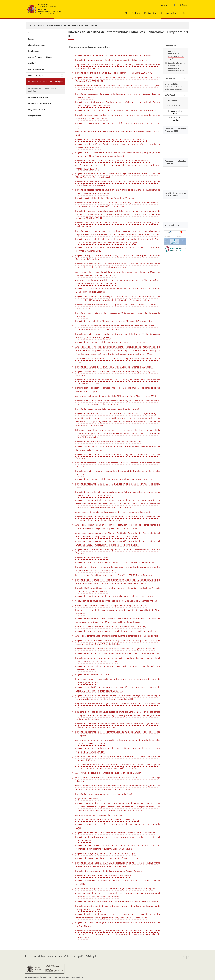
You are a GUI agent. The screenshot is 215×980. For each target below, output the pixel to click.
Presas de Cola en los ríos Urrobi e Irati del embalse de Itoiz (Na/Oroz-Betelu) (111, 627)
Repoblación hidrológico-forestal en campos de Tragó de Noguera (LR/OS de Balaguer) (115, 888)
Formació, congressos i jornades (41, 57)
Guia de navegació (74, 956)
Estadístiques (34, 51)
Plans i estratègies (53, 25)
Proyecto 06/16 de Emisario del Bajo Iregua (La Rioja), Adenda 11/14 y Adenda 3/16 (113, 161)
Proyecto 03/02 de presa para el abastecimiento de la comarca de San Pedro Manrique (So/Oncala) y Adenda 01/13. (118, 249)
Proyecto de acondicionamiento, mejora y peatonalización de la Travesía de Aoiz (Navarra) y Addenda (118, 551)
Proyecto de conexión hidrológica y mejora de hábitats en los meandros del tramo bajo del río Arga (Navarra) (118, 924)
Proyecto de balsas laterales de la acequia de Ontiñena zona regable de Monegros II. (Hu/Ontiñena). (118, 315)
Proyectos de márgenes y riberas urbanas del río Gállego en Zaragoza (107, 858)
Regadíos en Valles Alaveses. (88, 799)
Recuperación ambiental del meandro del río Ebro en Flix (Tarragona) (107, 820)
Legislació (32, 63)
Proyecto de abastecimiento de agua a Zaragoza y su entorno (103, 876)
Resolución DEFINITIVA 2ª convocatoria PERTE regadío (176, 55)
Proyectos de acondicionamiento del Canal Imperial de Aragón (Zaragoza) (109, 871)
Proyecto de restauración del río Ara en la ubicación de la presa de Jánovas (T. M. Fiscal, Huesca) (118, 486)
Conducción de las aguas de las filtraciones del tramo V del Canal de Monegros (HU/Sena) (116, 601)
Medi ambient (150, 13)
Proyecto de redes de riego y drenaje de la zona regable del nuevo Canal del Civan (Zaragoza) (118, 456)
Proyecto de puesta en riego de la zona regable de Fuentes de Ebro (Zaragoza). (111, 342)
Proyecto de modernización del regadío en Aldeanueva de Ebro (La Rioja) (109, 442)
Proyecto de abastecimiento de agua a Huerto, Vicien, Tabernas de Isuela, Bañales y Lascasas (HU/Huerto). (118, 668)
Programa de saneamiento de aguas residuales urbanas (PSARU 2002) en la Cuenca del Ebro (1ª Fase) (118, 705)
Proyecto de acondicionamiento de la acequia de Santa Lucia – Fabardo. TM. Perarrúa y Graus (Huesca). (118, 306)
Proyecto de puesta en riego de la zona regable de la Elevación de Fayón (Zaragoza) (113, 479)
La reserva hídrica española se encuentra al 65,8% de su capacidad (174, 86)
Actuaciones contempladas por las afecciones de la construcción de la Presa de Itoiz (114, 512)
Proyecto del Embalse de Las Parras (92, 558)
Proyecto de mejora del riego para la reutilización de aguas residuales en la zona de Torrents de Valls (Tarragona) (118, 448)
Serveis (182, 13)
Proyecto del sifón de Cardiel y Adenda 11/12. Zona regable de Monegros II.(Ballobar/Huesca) (118, 224)
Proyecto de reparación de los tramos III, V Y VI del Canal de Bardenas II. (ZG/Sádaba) (114, 367)
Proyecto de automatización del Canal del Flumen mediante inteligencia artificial (112, 60)
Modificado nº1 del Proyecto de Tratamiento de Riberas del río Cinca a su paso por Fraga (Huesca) (118, 779)
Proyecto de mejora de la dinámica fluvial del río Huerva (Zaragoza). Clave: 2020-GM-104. (116, 110)
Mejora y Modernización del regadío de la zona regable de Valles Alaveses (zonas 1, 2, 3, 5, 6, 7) (118, 133)
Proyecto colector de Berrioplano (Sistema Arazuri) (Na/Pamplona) (105, 198)
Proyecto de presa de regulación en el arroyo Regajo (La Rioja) (104, 794)
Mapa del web (55, 956)
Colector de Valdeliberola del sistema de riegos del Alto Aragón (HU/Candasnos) (112, 605)
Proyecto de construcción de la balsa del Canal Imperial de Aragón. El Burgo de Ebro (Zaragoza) (118, 373)
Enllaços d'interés (35, 116)
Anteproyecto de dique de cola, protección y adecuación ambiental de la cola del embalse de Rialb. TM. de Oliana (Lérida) (118, 742)
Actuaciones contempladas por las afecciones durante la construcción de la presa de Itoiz (116, 636)
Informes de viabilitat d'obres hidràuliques (80, 25)
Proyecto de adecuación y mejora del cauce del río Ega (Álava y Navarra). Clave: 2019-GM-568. (118, 125)
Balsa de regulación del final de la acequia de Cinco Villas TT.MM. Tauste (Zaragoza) (114, 575)
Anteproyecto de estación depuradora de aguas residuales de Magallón (108, 773)
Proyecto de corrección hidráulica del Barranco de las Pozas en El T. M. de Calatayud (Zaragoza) (118, 882)
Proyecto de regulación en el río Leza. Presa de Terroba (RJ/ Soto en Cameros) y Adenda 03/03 (118, 826)
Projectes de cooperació (38, 97)
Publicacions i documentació (40, 103)
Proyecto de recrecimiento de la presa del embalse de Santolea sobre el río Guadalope (115, 832)
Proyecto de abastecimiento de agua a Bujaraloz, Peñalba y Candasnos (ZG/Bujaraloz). (115, 562)
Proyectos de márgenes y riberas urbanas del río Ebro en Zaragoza (106, 853)
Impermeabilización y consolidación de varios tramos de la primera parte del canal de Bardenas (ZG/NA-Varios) (118, 681)
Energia (139, 13)
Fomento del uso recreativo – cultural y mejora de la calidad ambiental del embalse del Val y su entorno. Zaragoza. (118, 390)
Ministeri (129, 13)
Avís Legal (91, 956)
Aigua (40, 25)
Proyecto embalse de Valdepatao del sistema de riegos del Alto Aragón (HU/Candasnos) (115, 649)
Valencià (165, 5)
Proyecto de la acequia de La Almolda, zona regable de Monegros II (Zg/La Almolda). (114, 321)
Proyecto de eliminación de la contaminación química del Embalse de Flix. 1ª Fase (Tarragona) (118, 734)
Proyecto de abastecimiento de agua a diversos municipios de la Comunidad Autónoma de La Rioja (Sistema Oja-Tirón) (118, 908)
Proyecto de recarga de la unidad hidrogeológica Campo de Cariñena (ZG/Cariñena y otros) (117, 653)
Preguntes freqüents (37, 110)
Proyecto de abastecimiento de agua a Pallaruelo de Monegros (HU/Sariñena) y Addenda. (116, 631)
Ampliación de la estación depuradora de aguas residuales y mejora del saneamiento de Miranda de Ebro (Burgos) (118, 66)
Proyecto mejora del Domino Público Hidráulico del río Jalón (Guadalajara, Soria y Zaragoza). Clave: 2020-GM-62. (118, 87)
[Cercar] (183, 5)
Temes (31, 33)
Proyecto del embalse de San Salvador (93, 674)
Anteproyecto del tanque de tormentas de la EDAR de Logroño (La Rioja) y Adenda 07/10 (116, 396)
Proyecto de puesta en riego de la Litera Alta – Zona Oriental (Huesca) (107, 409)
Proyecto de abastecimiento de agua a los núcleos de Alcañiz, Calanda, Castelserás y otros (117, 901)
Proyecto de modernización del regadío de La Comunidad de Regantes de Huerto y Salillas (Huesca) (118, 473)
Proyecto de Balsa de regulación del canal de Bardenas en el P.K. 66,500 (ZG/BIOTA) (114, 55)
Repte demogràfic (168, 13)
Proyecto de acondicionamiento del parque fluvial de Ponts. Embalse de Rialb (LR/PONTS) (116, 596)
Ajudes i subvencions (37, 45)
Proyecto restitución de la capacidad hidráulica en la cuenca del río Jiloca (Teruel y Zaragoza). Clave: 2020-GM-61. (118, 79)
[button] (158, 13)
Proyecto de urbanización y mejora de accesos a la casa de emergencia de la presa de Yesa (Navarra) (118, 465)
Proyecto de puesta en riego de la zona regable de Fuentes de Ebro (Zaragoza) (111, 140)
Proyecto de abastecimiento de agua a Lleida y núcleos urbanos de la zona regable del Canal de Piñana (118, 839)
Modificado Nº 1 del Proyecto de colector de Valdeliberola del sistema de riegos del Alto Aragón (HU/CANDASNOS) (118, 167)
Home (32, 25)
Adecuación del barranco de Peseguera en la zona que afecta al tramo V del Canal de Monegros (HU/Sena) (118, 758)
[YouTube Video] (175, 145)
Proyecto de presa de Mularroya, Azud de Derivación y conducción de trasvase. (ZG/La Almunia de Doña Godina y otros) (118, 750)
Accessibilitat (38, 956)
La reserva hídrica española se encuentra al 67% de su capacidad (174, 103)
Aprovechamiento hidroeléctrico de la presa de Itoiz (99, 815)
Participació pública (36, 69)
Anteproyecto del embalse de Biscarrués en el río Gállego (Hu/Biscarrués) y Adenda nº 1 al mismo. (118, 360)
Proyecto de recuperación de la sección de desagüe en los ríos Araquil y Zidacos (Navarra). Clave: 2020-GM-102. (118, 96)
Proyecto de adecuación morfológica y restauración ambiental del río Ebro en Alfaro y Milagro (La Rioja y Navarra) (118, 146)
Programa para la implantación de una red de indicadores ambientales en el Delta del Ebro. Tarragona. (118, 612)
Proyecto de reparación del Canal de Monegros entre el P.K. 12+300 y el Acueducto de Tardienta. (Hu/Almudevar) (118, 257)
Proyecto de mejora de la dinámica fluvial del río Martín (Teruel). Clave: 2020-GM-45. (114, 73)
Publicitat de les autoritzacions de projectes (42, 90)
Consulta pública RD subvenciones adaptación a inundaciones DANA (176, 67)
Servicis (31, 39)
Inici (27, 956)
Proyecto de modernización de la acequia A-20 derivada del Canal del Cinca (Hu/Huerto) (116, 414)
